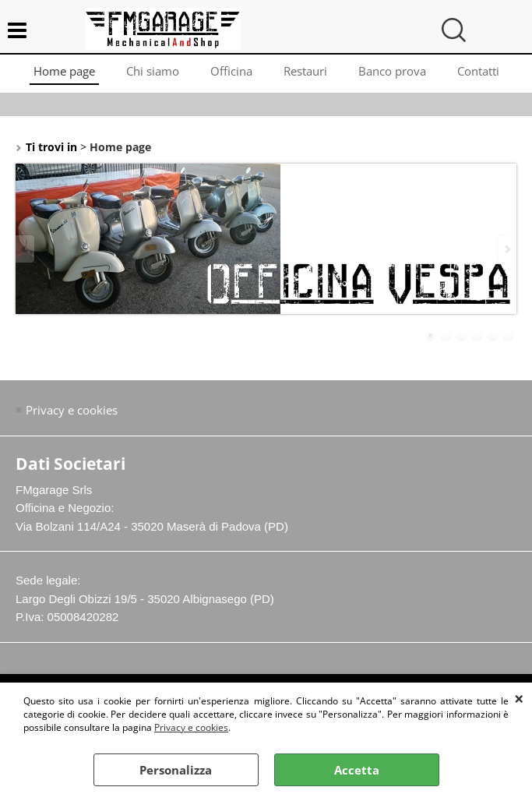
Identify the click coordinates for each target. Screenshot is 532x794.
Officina (231, 71)
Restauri (305, 71)
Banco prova (392, 71)
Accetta (357, 770)
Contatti (478, 71)
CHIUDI (519, 698)
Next (506, 249)
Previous (26, 249)
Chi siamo (153, 71)
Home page (64, 71)
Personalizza (176, 770)
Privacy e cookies (191, 727)
